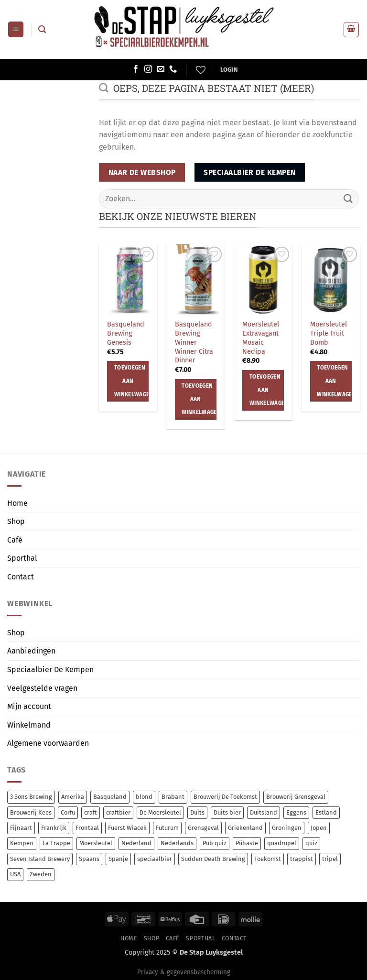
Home (17, 503)
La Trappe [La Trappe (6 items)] (56, 843)
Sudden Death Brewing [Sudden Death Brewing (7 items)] (213, 859)
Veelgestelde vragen (42, 688)
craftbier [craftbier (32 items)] (118, 812)
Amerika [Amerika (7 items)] (73, 797)
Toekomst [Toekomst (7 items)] (268, 859)
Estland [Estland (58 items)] (326, 812)
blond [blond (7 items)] (144, 797)
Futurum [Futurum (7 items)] (167, 828)
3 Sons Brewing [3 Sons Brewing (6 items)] (31, 797)
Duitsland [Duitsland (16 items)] (264, 812)
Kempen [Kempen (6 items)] (22, 843)
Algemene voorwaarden (48, 743)
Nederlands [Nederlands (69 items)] (177, 843)
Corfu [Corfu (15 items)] (68, 812)
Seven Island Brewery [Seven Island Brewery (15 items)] (40, 859)
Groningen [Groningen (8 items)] (287, 828)
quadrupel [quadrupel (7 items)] (282, 843)
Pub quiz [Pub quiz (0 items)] (215, 843)
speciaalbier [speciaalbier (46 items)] (155, 859)
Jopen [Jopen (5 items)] (319, 828)
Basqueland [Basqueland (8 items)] (110, 797)
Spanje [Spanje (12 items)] (118, 859)
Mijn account (29, 706)
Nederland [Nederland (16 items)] (136, 843)
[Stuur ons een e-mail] (161, 69)
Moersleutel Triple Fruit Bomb (329, 333)
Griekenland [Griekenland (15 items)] (245, 828)
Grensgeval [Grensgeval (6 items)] (203, 828)
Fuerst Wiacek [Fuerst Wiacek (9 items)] (127, 828)
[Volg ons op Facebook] (136, 69)
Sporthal (22, 558)
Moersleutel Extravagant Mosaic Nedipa (261, 338)
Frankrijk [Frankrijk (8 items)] (54, 828)
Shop (16, 521)
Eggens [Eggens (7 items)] (296, 812)
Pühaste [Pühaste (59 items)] (247, 843)
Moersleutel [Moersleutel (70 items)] (96, 843)
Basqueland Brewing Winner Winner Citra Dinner (194, 342)
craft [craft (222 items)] (91, 812)
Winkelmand (29, 725)
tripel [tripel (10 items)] (330, 859)
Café (15, 540)
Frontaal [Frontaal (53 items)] (87, 828)
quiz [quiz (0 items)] (311, 843)
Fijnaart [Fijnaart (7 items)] (21, 828)
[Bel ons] (173, 69)
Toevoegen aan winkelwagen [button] (132, 381)
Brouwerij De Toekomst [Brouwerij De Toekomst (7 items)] (225, 797)
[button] (16, 29)
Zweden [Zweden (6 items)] (41, 874)
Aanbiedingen (31, 651)
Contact (21, 577)
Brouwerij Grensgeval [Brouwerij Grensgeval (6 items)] (296, 797)
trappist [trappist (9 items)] (302, 859)
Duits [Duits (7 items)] (197, 812)
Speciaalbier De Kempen (50, 670)
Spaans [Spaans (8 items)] (89, 859)
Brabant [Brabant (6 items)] (173, 797)
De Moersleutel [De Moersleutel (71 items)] (160, 812)
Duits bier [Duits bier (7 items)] (227, 812)
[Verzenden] (348, 199)
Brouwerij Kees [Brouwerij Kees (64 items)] (31, 812)
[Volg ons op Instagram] (148, 69)
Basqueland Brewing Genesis (126, 333)
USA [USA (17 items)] (15, 874)
